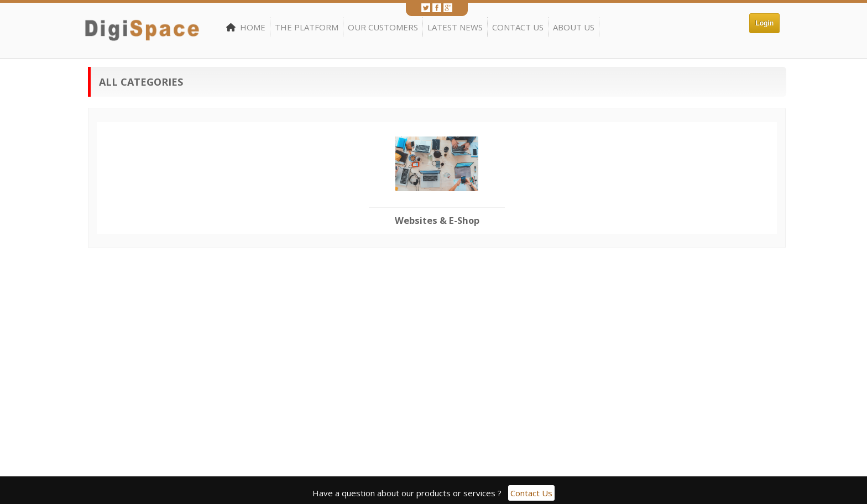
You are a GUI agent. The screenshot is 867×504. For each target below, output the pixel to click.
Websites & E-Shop (437, 220)
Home (246, 27)
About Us (574, 27)
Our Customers (383, 27)
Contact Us (518, 27)
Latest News (455, 27)
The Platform (307, 27)
